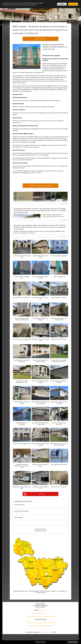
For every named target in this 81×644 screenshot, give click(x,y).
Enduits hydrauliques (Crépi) (46, 623)
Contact (40, 616)
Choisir (62, 4)
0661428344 (43, 610)
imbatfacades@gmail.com (42, 613)
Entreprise (34, 616)
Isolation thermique (47, 626)
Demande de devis (49, 616)
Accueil (28, 616)
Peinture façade (33, 626)
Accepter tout (73, 4)
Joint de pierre (31, 623)
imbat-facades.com (46, 632)
